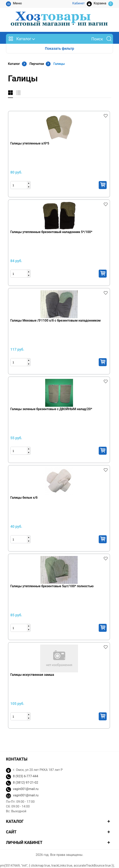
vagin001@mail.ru (26, 789)
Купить (103, 185)
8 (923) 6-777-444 (26, 776)
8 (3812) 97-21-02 (26, 783)
